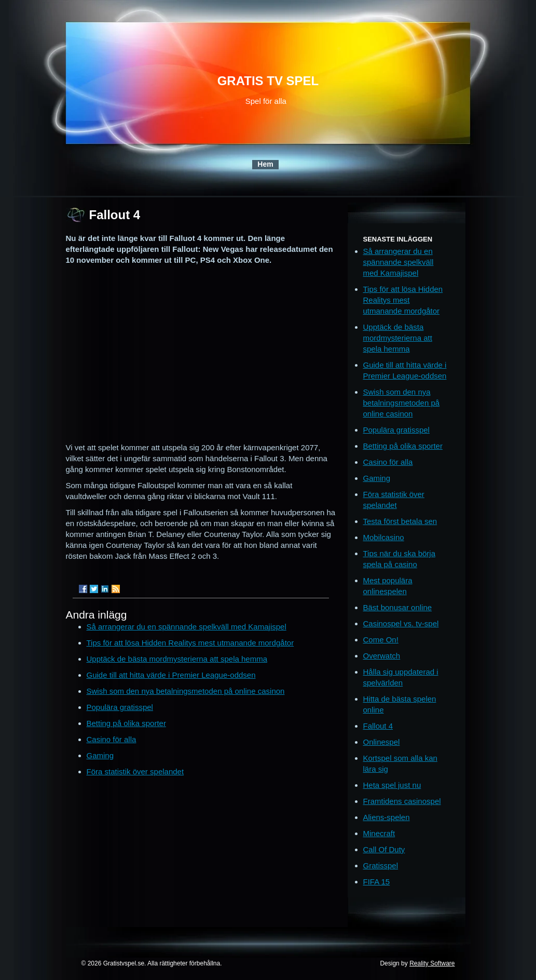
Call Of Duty (384, 849)
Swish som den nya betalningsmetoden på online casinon (186, 691)
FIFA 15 (377, 882)
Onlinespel (382, 742)
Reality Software (432, 963)
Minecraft (379, 833)
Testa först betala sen (400, 521)
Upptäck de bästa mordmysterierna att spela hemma (177, 659)
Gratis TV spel (268, 81)
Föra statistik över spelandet (135, 771)
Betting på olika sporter (126, 723)
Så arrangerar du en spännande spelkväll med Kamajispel (187, 627)
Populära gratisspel (120, 707)
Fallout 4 (378, 726)
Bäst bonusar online (398, 607)
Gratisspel (381, 865)
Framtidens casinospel (402, 801)
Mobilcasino (384, 537)
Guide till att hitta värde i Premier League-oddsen (171, 675)
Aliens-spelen (387, 817)
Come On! (381, 640)
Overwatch (382, 656)
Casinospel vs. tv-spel (401, 623)
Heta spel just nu (392, 785)
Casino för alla (112, 739)
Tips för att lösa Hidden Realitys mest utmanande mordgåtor (190, 643)
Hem (265, 164)
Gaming (100, 755)
